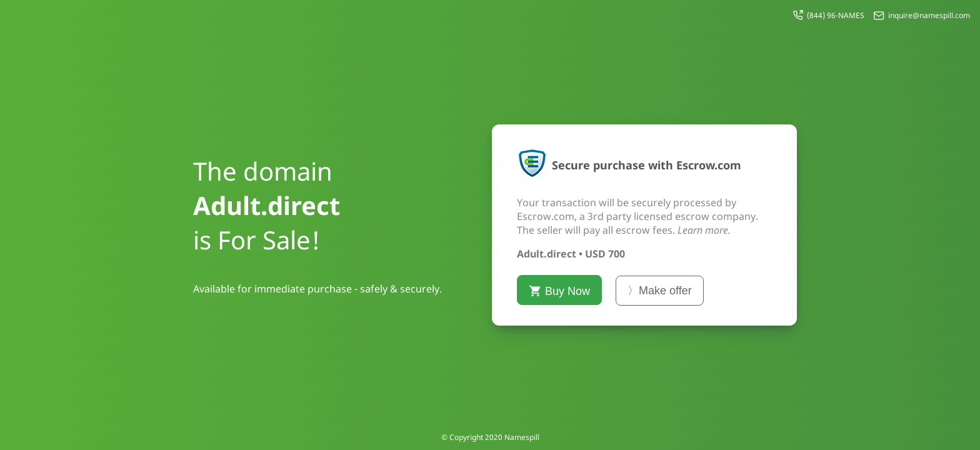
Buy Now (559, 291)
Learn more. (704, 230)
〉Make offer (660, 291)
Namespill (522, 437)
